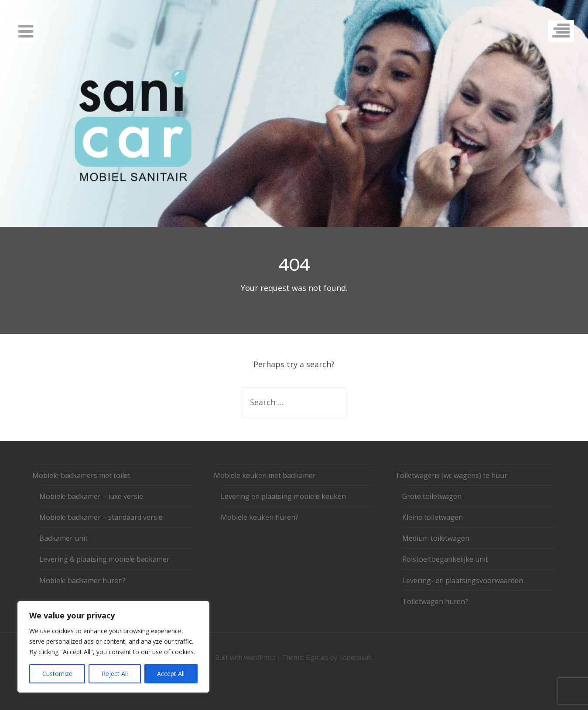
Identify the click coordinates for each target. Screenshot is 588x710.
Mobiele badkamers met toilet (81, 475)
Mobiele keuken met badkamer (265, 475)
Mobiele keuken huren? (260, 517)
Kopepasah (355, 657)
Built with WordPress (245, 657)
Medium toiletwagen (436, 538)
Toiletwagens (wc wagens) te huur (451, 475)
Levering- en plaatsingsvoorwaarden (463, 580)
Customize (57, 674)
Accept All (171, 674)
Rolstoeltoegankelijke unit (445, 559)
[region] (113, 647)
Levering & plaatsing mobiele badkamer (104, 559)
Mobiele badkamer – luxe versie (91, 496)
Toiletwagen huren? (435, 601)
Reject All (115, 674)
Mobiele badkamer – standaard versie (101, 517)
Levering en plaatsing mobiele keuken (283, 496)
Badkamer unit (63, 538)
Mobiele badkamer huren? (82, 580)
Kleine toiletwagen (432, 517)
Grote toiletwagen (432, 496)
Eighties (317, 657)
